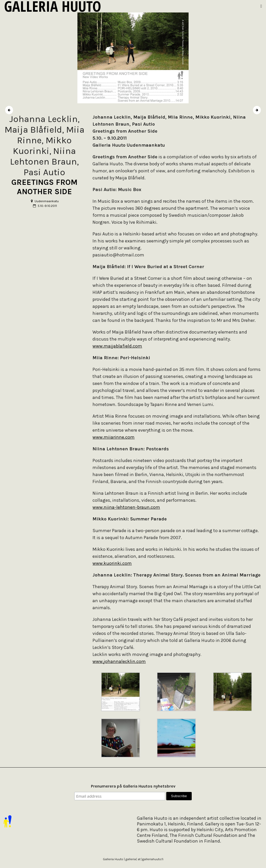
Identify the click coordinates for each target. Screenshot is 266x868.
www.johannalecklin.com (119, 661)
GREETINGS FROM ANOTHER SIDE (44, 187)
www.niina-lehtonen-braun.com (126, 507)
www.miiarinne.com (114, 437)
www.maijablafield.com (117, 346)
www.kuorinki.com (112, 563)
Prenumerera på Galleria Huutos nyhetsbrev (133, 786)
